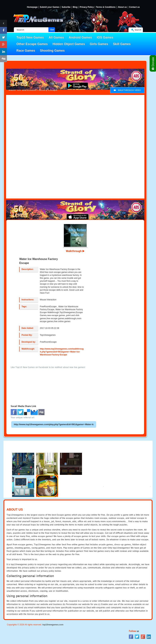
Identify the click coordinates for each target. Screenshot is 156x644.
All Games (56, 37)
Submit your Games (50, 7)
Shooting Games (52, 51)
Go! (52, 30)
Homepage (32, 7)
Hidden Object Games (69, 44)
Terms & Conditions (106, 7)
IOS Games (105, 37)
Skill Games (122, 44)
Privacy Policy (87, 7)
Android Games (80, 37)
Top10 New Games (30, 37)
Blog (75, 7)
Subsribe (66, 7)
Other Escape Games (32, 44)
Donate (153, 63)
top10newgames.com (53, 625)
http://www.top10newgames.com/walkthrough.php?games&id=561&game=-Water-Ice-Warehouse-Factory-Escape (62, 352)
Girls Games (99, 44)
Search (138, 30)
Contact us (134, 7)
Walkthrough (75, 251)
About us (122, 7)
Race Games (26, 51)
